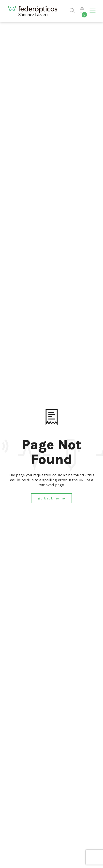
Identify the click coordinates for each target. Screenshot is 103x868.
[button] (93, 11)
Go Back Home (51, 498)
